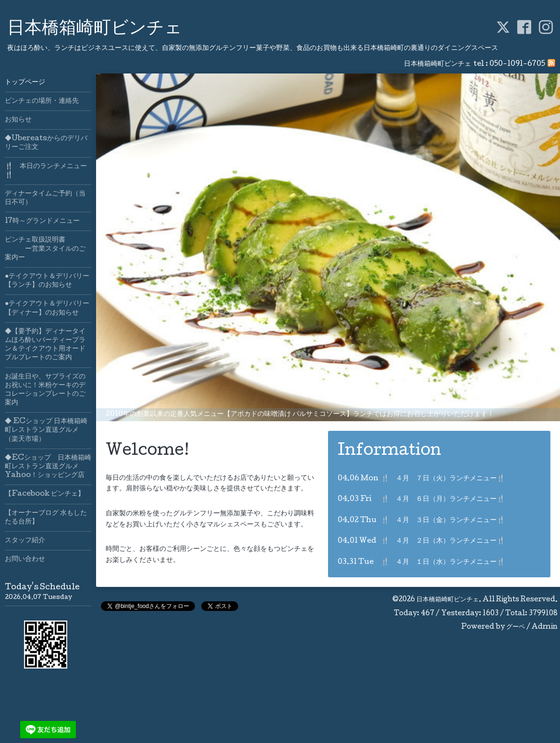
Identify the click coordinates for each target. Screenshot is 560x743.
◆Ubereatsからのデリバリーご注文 (46, 143)
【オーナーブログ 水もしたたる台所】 (46, 518)
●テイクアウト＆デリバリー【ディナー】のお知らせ (47, 308)
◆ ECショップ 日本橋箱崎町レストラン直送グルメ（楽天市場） (46, 430)
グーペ (516, 627)
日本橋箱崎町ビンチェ (95, 29)
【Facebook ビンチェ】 (45, 494)
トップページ (25, 83)
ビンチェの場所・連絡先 (42, 101)
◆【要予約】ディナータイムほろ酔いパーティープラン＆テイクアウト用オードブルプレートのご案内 (45, 345)
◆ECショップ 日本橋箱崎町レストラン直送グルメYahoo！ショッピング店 (48, 467)
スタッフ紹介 (25, 541)
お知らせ (18, 120)
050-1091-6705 (517, 64)
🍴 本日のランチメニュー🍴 (46, 171)
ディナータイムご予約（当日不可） (45, 198)
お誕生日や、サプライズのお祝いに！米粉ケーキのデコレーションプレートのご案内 (45, 390)
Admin (545, 627)
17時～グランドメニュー (42, 221)
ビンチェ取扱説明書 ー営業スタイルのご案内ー (45, 249)
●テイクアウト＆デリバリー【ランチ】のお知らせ (47, 281)
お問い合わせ (25, 560)
